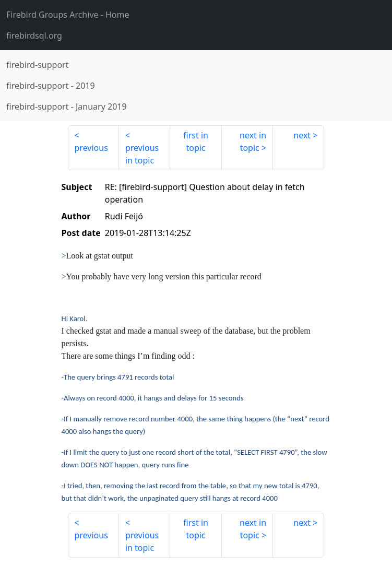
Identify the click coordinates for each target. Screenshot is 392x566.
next (302, 135)
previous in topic (142, 154)
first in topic (196, 141)
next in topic (253, 141)
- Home (68, 15)
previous (91, 148)
